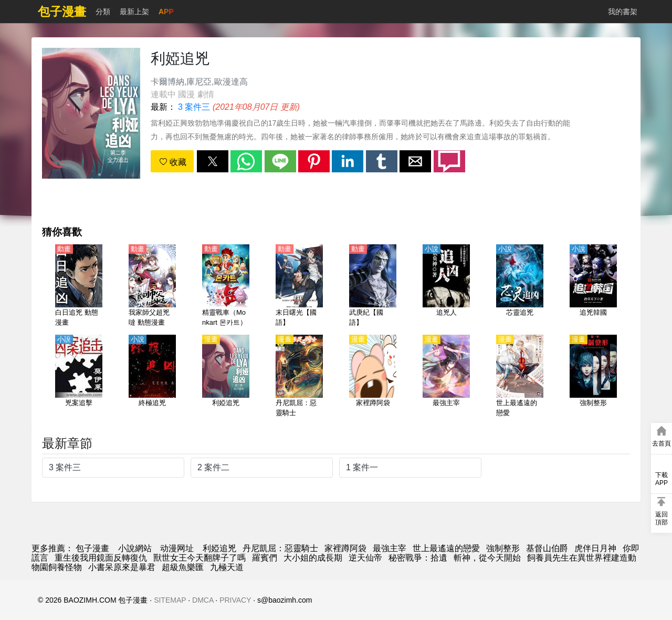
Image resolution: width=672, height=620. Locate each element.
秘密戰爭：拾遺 (418, 558)
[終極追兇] (152, 377)
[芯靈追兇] (520, 286)
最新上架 (134, 12)
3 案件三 (194, 107)
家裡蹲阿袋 (345, 548)
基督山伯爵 (547, 548)
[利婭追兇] (226, 377)
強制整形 (503, 548)
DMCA (203, 600)
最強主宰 (390, 548)
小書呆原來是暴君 (122, 567)
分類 (103, 12)
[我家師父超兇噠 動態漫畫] (152, 286)
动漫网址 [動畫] (177, 548)
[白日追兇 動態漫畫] (79, 286)
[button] (213, 161)
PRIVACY (235, 600)
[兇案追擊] (79, 377)
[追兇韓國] (593, 286)
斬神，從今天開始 (487, 558)
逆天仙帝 (365, 558)
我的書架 (623, 12)
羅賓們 (265, 558)
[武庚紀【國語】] (373, 286)
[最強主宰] (446, 377)
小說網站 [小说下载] (135, 548)
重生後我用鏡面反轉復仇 (101, 558)
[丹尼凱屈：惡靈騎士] (299, 377)
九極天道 (227, 567)
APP (166, 12)
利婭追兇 (219, 548)
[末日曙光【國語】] (299, 286)
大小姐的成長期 (313, 558)
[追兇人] (446, 286)
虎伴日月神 (595, 548)
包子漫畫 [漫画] (92, 548)
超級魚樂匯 (183, 567)
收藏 (173, 162)
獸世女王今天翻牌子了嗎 (199, 558)
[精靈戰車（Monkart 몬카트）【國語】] (226, 286)
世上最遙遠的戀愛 (446, 548)
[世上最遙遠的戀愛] (520, 377)
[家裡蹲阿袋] (373, 377)
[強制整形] (593, 377)
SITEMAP (170, 600)
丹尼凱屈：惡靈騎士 (280, 548)
